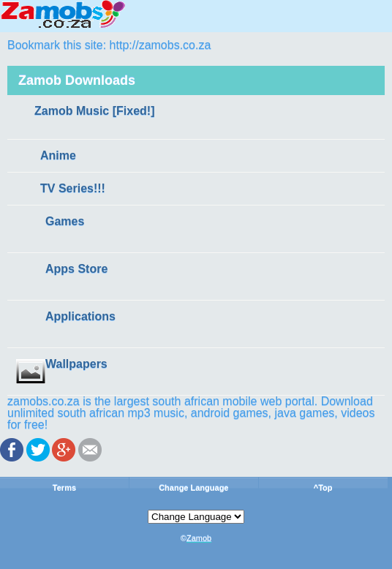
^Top (323, 488)
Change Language (193, 488)
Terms (64, 488)
